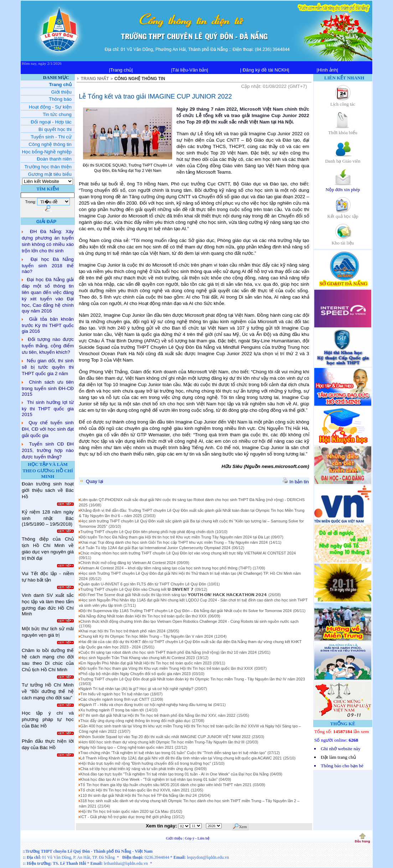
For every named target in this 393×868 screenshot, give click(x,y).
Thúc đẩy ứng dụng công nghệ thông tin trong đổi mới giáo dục (135, 721)
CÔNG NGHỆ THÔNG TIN (140, 79)
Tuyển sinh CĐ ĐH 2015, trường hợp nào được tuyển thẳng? (48, 450)
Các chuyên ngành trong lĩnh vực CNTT (115, 699)
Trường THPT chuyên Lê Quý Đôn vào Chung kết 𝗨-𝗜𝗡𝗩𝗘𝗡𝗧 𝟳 (137, 589)
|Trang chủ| (121, 70)
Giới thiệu (175, 838)
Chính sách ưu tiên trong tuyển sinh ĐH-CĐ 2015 (48, 388)
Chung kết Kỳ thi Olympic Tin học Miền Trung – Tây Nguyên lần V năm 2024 (146, 636)
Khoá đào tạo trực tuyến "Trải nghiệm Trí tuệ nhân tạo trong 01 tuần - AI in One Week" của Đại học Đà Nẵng (174, 774)
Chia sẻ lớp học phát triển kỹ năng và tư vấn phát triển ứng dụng (136, 769)
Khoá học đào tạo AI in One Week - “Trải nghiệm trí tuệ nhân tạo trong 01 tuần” (149, 779)
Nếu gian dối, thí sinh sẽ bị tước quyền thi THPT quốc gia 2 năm (48, 367)
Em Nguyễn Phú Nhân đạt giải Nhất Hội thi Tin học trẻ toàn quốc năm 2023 (146, 663)
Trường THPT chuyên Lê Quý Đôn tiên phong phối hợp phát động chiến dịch (148, 532)
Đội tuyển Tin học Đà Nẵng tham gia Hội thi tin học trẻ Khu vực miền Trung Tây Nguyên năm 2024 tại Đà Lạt (175, 537)
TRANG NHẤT (95, 79)
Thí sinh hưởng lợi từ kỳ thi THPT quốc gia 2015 (48, 408)
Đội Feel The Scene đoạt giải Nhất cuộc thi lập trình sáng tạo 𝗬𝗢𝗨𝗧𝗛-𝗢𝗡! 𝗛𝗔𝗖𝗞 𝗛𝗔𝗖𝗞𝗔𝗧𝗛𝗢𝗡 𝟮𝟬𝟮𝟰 (174, 595)
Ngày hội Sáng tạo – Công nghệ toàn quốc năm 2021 (127, 747)
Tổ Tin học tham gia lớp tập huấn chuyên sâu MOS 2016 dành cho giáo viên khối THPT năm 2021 (166, 785)
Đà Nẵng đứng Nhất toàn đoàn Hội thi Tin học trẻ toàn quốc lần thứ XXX (143, 616)
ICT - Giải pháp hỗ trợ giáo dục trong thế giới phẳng (125, 817)
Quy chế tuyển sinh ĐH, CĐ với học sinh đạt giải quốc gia (48, 429)
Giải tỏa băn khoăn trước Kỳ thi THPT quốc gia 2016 (48, 325)
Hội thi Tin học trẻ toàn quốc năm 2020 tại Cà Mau (124, 811)
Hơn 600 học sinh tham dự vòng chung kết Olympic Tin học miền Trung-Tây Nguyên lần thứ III (162, 742)
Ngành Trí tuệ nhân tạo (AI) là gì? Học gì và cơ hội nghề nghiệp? (137, 689)
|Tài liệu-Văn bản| (190, 70)
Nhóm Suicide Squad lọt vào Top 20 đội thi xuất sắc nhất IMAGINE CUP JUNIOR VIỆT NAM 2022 (165, 737)
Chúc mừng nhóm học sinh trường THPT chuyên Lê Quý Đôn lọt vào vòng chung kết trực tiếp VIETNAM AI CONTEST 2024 (188, 553)
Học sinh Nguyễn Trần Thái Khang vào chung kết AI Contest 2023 (137, 658)
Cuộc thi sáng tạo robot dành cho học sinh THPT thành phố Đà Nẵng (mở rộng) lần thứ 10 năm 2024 (168, 652)
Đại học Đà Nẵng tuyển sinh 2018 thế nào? (48, 265)
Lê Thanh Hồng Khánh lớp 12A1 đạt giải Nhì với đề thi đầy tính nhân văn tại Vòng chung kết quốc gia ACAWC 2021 (181, 758)
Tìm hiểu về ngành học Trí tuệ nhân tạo (114, 694)
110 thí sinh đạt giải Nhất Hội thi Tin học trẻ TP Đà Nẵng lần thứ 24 (138, 795)
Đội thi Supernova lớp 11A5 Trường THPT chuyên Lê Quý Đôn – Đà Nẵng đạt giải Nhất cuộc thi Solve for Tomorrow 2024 (186, 611)
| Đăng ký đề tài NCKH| (265, 70)
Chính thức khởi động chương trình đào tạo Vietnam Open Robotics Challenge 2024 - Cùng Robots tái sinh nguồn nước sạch (189, 621)
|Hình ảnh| (327, 70)
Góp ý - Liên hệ (197, 838)
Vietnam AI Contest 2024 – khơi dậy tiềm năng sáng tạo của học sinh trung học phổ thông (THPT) (166, 568)
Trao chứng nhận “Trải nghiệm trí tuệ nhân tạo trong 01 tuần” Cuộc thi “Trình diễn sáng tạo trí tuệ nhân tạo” (173, 753)
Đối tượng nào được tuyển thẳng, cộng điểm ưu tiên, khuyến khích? (48, 346)
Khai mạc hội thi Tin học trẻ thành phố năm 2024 (123, 631)
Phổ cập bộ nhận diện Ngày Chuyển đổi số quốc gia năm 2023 (135, 674)
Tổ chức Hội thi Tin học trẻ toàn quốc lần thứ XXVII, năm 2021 (135, 790)
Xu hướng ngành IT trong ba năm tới (112, 710)
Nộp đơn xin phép (343, 187)
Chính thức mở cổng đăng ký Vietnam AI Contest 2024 (128, 563)
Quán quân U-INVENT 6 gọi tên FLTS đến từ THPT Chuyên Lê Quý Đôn (143, 584)
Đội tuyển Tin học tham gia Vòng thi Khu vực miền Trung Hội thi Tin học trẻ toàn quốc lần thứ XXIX (166, 668)
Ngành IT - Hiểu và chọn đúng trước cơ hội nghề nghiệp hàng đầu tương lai (146, 705)
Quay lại (91, 481)
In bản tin (296, 482)
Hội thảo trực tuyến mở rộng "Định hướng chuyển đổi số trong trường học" (146, 763)
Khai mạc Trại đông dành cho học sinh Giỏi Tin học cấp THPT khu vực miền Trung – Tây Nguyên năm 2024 (174, 542)
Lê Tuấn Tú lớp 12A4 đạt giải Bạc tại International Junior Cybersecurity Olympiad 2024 (155, 548)
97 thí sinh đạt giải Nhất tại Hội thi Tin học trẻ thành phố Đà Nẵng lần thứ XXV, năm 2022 (158, 715)
